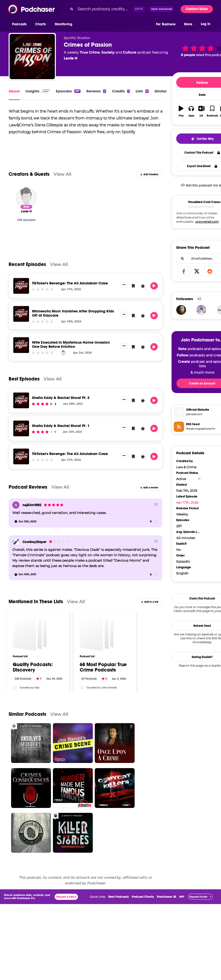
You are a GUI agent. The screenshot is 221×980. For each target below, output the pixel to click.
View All (62, 174)
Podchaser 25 (166, 942)
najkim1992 (32, 505)
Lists (142, 91)
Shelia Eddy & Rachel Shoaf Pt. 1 (61, 426)
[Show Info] (199, 440)
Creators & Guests (29, 174)
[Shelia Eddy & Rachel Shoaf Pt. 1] (21, 428)
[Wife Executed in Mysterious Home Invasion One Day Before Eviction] (21, 345)
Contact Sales (197, 9)
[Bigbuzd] (181, 271)
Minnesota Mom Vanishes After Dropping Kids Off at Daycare (73, 313)
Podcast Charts (143, 942)
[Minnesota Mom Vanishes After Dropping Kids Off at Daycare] (21, 314)
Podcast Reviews (28, 487)
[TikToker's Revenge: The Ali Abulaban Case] (21, 286)
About (14, 91)
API (182, 942)
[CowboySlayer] (16, 542)
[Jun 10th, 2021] (25, 574)
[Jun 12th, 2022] (25, 521)
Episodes (68, 91)
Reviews (96, 91)
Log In (206, 24)
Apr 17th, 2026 (187, 464)
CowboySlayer (34, 542)
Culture (130, 52)
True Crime (90, 52)
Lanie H (71, 58)
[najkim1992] (16, 505)
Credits (121, 91)
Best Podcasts (118, 942)
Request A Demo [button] (66, 942)
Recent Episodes (27, 264)
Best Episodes (24, 379)
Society (108, 52)
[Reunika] (201, 271)
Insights (38, 91)
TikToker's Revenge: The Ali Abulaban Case (70, 283)
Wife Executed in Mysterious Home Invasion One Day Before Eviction (71, 344)
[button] (21, 24)
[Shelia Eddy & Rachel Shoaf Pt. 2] (21, 400)
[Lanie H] (26, 198)
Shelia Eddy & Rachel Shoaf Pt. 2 (61, 398)
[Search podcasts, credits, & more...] (104, 9)
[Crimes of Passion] (32, 57)
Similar (161, 91)
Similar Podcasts (27, 759)
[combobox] (120, 9)
